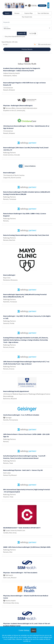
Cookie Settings (24, 630)
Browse (17, 13)
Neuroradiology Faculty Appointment (16, 391)
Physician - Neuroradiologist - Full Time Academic (20, 573)
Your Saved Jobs (27, 17)
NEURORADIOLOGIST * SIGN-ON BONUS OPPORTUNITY (22, 528)
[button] (33, 33)
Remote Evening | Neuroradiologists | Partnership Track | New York (26, 235)
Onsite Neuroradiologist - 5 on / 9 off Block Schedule (21, 415)
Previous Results (27, 49)
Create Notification (45, 44)
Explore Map (29, 13)
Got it (34, 630)
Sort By (5, 44)
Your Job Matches (43, 13)
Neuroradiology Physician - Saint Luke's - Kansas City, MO (23, 470)
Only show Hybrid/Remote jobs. (15, 36)
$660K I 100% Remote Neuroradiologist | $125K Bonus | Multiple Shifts (27, 547)
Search (7, 13)
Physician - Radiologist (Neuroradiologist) (18, 105)
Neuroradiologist (9, 173)
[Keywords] (27, 22)
